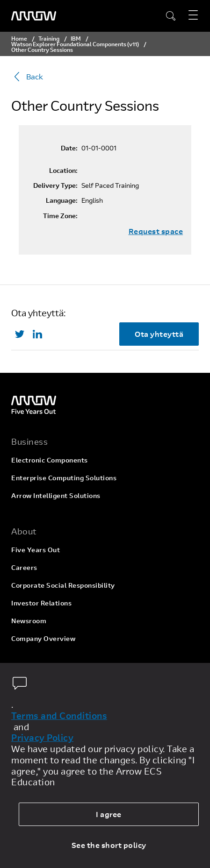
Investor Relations (41, 603)
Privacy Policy (42, 738)
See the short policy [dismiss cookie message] (109, 845)
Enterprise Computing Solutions (64, 478)
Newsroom (29, 621)
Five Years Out (36, 550)
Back (27, 77)
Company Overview (43, 638)
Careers (24, 567)
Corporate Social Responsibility (63, 585)
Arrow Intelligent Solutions (56, 495)
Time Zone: (60, 216)
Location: (63, 171)
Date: (69, 148)
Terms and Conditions (59, 716)
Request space (156, 231)
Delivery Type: (55, 185)
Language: (62, 200)
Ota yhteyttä (159, 334)
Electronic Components (50, 460)
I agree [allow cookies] (109, 814)
